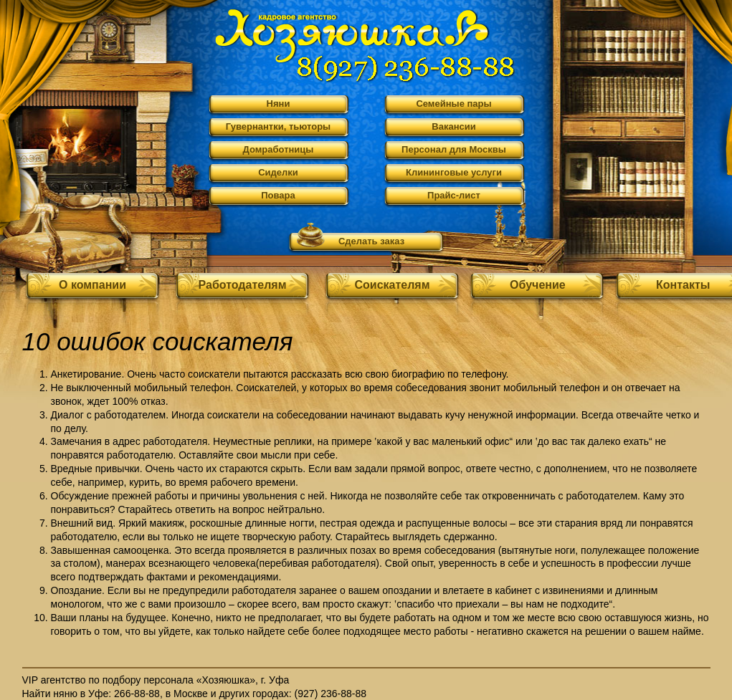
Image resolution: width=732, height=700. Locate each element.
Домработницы (279, 149)
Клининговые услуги (454, 172)
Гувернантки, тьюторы (278, 126)
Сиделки (278, 172)
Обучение (538, 285)
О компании (92, 285)
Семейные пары (453, 104)
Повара (278, 195)
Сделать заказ (371, 241)
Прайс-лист (454, 195)
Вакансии (453, 126)
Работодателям (243, 285)
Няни (279, 104)
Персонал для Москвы (454, 149)
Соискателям (392, 285)
